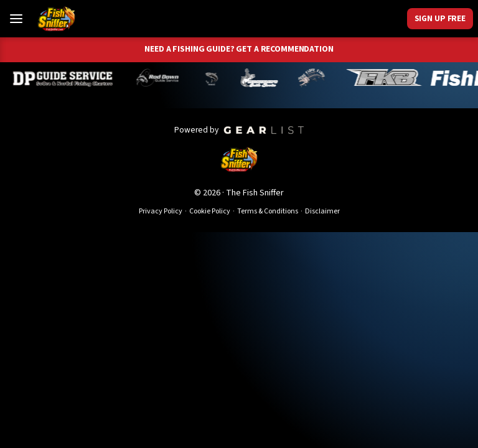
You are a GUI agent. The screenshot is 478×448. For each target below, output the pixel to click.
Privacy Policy (161, 211)
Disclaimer (322, 211)
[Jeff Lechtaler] (262, 78)
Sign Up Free (440, 18)
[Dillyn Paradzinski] (66, 78)
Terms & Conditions (268, 211)
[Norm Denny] (214, 78)
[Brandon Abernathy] (162, 78)
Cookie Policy (210, 211)
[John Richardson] (314, 78)
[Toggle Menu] (16, 19)
